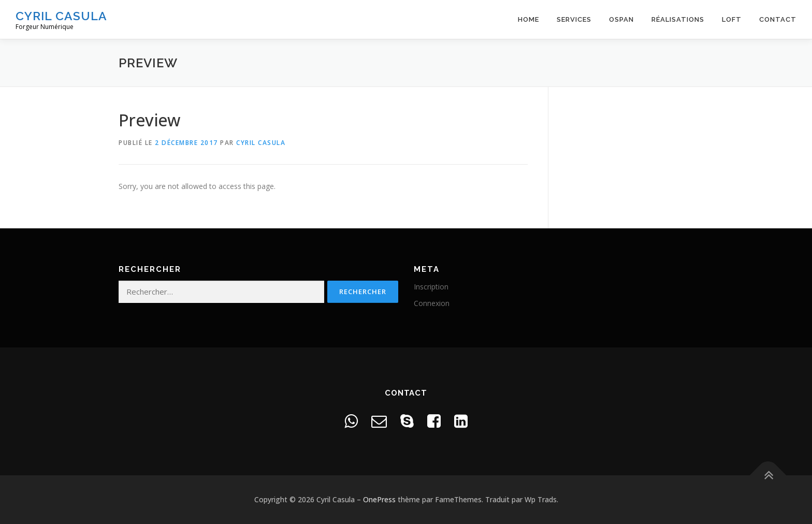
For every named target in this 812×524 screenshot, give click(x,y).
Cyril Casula (61, 16)
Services (574, 19)
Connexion (432, 303)
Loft (732, 19)
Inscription (431, 287)
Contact (778, 19)
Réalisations (678, 19)
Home (528, 19)
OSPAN (621, 19)
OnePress (379, 499)
